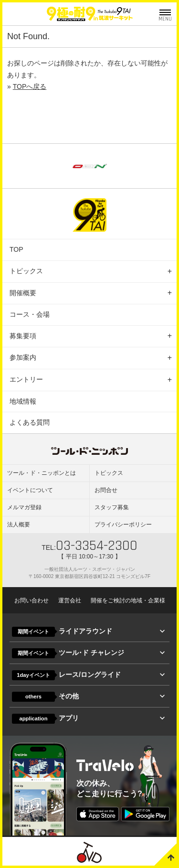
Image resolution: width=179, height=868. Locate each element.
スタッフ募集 (112, 507)
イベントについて (30, 490)
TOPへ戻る (30, 86)
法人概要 (19, 525)
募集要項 (23, 336)
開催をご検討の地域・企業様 (128, 600)
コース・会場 (30, 314)
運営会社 (70, 600)
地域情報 (23, 401)
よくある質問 (30, 422)
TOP (16, 249)
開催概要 (23, 293)
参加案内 (23, 357)
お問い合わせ (32, 600)
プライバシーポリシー (123, 525)
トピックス (26, 271)
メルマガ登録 (24, 507)
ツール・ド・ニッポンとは (42, 473)
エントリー (26, 379)
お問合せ (106, 490)
